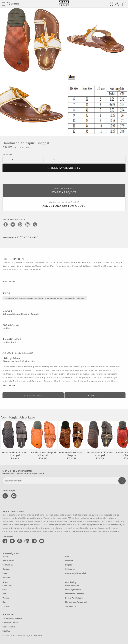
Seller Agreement (73, 590)
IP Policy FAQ (8, 614)
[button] (126, 440)
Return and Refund (74, 598)
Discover (69, 561)
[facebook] (5, 224)
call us (5, 495)
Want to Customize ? (64, 191)
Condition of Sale (10, 623)
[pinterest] (20, 224)
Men (4, 594)
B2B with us (8, 561)
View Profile (33, 395)
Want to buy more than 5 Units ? (64, 204)
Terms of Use (71, 606)
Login (5, 573)
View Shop (95, 395)
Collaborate (70, 569)
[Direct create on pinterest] (20, 541)
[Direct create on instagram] (35, 541)
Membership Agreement (76, 602)
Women (6, 598)
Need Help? (20, 238)
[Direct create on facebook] (5, 541)
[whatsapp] (35, 224)
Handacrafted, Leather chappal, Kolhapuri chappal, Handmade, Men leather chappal (45, 298)
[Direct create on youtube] (42, 541)
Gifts (5, 590)
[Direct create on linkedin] (27, 541)
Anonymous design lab (76, 573)
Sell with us (8, 565)
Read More (9, 281)
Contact (6, 569)
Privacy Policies (72, 585)
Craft (67, 557)
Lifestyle (6, 606)
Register (6, 577)
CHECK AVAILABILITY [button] (64, 168)
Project (68, 565)
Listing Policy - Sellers (12, 619)
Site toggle (3, 4)
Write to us (14, 495)
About (5, 557)
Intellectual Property (74, 594)
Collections (7, 585)
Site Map (6, 631)
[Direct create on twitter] (13, 541)
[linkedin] (27, 224)
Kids (4, 602)
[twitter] (13, 224)
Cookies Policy (9, 627)
